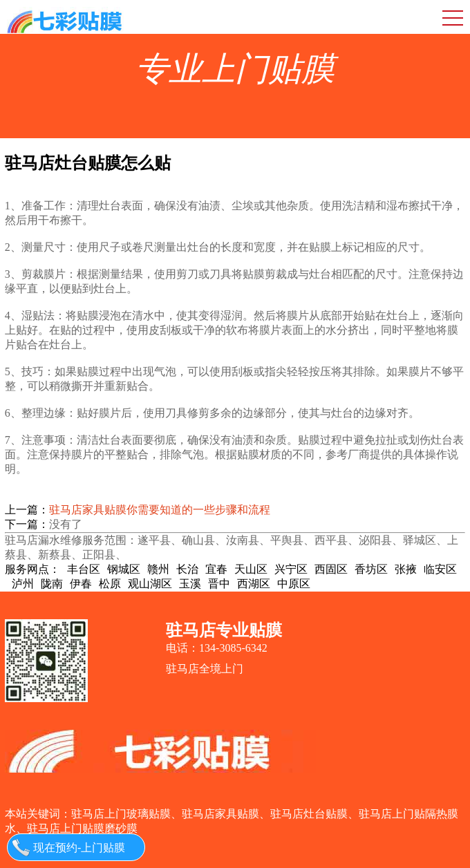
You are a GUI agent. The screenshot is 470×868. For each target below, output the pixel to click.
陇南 (52, 584)
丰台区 (84, 569)
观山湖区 (150, 584)
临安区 (440, 569)
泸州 (23, 584)
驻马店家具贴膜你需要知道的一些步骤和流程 (160, 510)
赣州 (158, 569)
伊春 (81, 584)
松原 (110, 584)
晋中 (219, 584)
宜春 (216, 569)
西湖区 (254, 584)
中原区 (294, 584)
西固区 (331, 569)
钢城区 (124, 569)
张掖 (406, 569)
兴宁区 (291, 569)
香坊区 (371, 569)
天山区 (251, 569)
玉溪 (190, 584)
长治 (187, 569)
